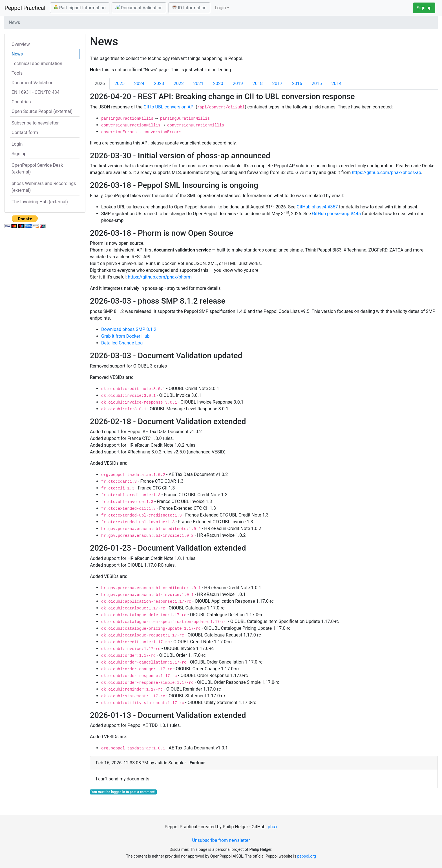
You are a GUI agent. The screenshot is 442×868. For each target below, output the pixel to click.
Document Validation (139, 8)
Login (17, 144)
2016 (297, 84)
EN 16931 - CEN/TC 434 (36, 92)
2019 (238, 84)
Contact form (25, 133)
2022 (179, 84)
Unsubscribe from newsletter (221, 840)
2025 (120, 84)
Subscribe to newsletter (35, 123)
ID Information (189, 8)
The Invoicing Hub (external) (40, 202)
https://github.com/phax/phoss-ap (386, 173)
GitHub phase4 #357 (317, 207)
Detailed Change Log (122, 343)
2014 (337, 84)
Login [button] (220, 8)
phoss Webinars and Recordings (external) (44, 187)
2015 (317, 84)
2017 (277, 84)
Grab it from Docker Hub (125, 336)
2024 (139, 84)
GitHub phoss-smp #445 (336, 214)
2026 (100, 84)
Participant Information (80, 8)
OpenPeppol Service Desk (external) (37, 169)
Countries (21, 102)
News (17, 54)
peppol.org (307, 856)
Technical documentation (37, 64)
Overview (21, 44)
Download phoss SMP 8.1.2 (129, 329)
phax (273, 827)
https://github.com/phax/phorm (160, 277)
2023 (159, 84)
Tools (17, 73)
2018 (258, 84)
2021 (198, 84)
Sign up (424, 8)
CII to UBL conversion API (169, 107)
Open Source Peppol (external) (42, 111)
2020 (218, 84)
